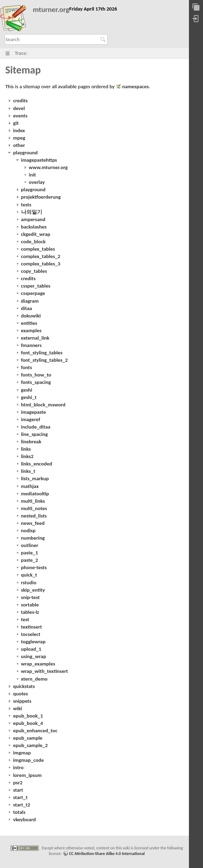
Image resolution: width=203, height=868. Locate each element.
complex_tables (38, 249)
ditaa (27, 308)
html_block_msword (43, 405)
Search (104, 39)
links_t (28, 471)
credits (28, 278)
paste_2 (30, 560)
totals (19, 812)
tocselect (31, 634)
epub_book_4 (28, 723)
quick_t (29, 575)
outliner (30, 545)
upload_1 (31, 649)
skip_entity (33, 590)
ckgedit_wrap (36, 234)
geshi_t (29, 397)
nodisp (28, 531)
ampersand (33, 219)
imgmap (22, 753)
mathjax (30, 486)
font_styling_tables (42, 353)
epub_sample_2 (30, 745)
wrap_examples (38, 664)
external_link (35, 338)
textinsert (32, 627)
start (18, 790)
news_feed (33, 523)
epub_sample (28, 738)
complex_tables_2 (41, 256)
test (25, 619)
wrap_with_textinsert (45, 671)
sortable (30, 605)
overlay (37, 182)
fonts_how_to (36, 375)
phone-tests (34, 567)
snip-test (31, 597)
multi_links (33, 501)
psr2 (18, 783)
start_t (20, 797)
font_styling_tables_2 (45, 360)
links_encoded (37, 464)
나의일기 (32, 212)
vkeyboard (24, 819)
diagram (30, 301)
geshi (27, 390)
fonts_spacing (36, 382)
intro (18, 767)
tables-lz (30, 612)
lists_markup (35, 478)
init (32, 175)
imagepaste (34, 412)
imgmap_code (28, 760)
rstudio (29, 583)
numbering (33, 538)
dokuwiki (31, 316)
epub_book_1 (28, 716)
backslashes (34, 227)
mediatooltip (35, 494)
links (26, 449)
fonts (27, 367)
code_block (33, 242)
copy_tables (34, 271)
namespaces (135, 86)
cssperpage (33, 293)
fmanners (31, 345)
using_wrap (34, 656)
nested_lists (34, 516)
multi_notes (34, 508)
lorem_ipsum (27, 775)
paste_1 (30, 553)
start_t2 (22, 805)
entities (29, 323)
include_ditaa (36, 427)
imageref (31, 419)
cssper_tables (36, 286)
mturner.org (51, 10)
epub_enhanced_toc (35, 731)
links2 (27, 456)
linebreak (31, 442)
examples (31, 330)
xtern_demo (34, 679)
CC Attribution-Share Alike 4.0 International (107, 854)
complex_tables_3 (41, 264)
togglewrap (33, 642)
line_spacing (34, 434)
